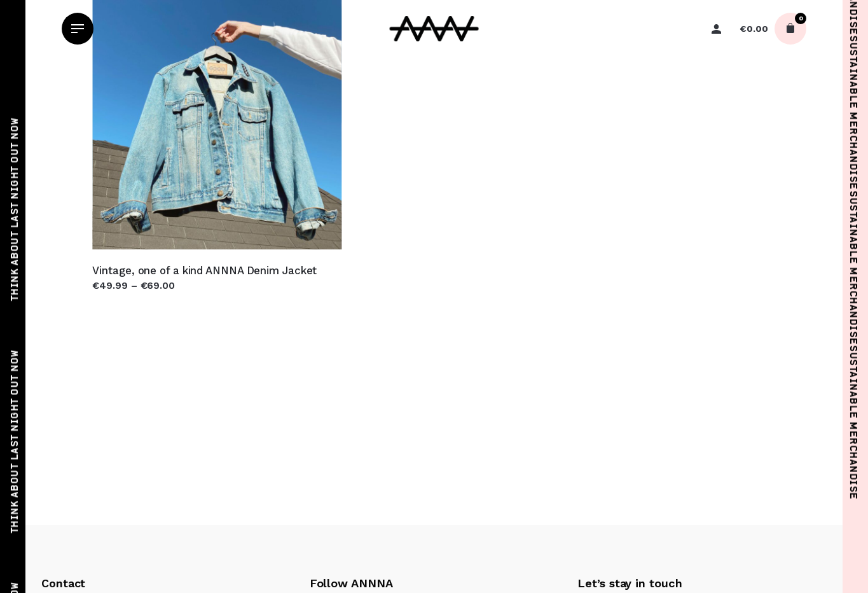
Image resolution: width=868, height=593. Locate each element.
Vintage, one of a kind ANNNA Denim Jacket (204, 270)
